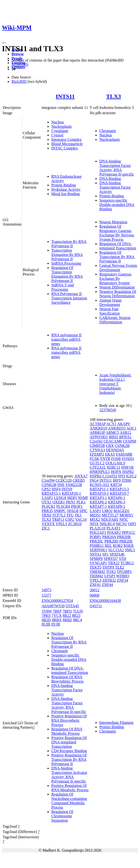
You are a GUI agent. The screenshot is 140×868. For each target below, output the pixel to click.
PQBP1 (95, 537)
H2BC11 (113, 467)
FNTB (105, 459)
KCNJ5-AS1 (100, 485)
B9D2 (113, 437)
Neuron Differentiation (117, 287)
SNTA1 (96, 554)
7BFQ (67, 611)
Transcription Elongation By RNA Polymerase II (67, 255)
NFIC (124, 519)
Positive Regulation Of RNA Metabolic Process (70, 788)
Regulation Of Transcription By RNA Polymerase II (117, 257)
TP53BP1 (124, 572)
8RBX (57, 620)
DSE (61, 485)
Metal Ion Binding (66, 194)
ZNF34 (122, 580)
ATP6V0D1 (99, 437)
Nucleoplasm (61, 126)
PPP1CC (129, 533)
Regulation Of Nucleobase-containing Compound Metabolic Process (69, 801)
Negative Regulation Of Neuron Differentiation (118, 294)
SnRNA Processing (66, 263)
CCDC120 (64, 480)
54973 (47, 590)
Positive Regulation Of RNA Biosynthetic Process (69, 720)
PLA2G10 (98, 528)
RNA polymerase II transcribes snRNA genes (66, 339)
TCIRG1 (127, 563)
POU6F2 (114, 533)
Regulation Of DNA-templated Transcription (118, 246)
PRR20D (111, 541)
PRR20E (126, 541)
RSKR (129, 546)
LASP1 (47, 498)
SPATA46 (117, 554)
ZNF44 (107, 585)
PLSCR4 (63, 506)
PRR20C (97, 541)
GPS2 (46, 489)
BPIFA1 (125, 437)
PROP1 (77, 506)
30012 (94, 590)
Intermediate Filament (116, 723)
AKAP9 (123, 424)
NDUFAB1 (110, 519)
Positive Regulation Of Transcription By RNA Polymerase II (69, 759)
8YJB (55, 624)
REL (108, 546)
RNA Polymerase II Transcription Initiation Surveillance (69, 298)
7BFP (57, 611)
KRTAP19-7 (120, 493)
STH (122, 559)
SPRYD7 (111, 559)
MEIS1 (95, 515)
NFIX (94, 524)
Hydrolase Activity (66, 189)
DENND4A (115, 450)
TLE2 (120, 567)
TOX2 (111, 572)
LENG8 (60, 498)
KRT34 (116, 485)
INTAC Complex (65, 148)
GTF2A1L (98, 467)
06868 (94, 595)
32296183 (19, 65)
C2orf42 (96, 441)
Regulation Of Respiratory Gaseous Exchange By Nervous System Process (117, 233)
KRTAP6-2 (98, 502)
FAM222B (74, 485)
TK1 (78, 515)
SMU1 (130, 550)
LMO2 (107, 511)
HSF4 (56, 489)
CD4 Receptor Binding (69, 751)
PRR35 (47, 511)
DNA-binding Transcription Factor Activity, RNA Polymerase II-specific (117, 168)
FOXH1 (128, 459)
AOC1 (131, 428)
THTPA (108, 567)
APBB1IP (97, 433)
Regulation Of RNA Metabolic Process (67, 731)
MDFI (72, 498)
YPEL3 (61, 524)
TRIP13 (58, 519)
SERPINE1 (98, 550)
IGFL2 (131, 476)
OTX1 (47, 502)
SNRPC (60, 511)
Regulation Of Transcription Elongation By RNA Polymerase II (67, 274)
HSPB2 (128, 472)
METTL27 (110, 515)
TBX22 (114, 563)
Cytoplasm (60, 131)
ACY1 (112, 424)
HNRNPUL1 (100, 472)
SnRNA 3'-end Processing (63, 287)
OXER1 (59, 502)
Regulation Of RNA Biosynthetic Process (67, 679)
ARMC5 (112, 433)
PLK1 (81, 502)
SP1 (106, 554)
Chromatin (107, 131)
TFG (70, 515)
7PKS (46, 616)
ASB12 (125, 433)
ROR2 (118, 546)
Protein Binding (64, 185)
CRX (110, 446)
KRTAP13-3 (119, 489)
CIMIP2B (97, 446)
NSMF (83, 498)
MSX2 (95, 519)
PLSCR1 (49, 506)
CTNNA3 (97, 450)
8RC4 (77, 620)
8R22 (67, 616)
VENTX (48, 524)
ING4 (94, 480)
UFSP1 (110, 576)
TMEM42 (97, 572)
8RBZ (67, 620)
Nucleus (58, 122)
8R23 (76, 616)
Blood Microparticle (67, 144)
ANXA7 (81, 476)
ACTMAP (98, 424)
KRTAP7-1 (98, 506)
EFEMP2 (97, 454)
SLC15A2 (116, 550)
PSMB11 (97, 546)
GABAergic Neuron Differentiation (115, 320)
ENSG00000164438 (105, 601)
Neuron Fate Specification (109, 311)
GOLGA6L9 (115, 463)
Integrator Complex (67, 139)
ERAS (110, 454)
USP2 (70, 519)
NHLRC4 (107, 524)
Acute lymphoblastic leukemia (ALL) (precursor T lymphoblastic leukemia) (115, 384)
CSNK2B (49, 485)
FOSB (116, 459)
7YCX (57, 616)
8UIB (46, 624)
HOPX (116, 472)
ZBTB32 (109, 580)
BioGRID (19, 81)
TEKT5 (96, 567)
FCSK (94, 459)
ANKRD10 (98, 428)
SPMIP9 (96, 559)
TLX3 (113, 96)
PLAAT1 (113, 528)
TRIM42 (96, 576)
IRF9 (117, 480)
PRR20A (109, 537)
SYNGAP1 (98, 563)
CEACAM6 (113, 441)
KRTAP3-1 (98, 498)
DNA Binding (110, 179)
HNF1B (128, 467)
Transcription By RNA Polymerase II (69, 244)
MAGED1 (122, 511)
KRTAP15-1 (51, 493)
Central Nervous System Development (118, 268)
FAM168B (124, 454)
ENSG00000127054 (57, 601)
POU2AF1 (98, 533)
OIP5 (132, 524)
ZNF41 (95, 585)
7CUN (78, 611)
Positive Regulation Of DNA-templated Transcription (69, 742)
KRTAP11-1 (99, 489)
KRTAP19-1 (99, 493)
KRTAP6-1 (117, 498)
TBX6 (47, 515)
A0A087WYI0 (53, 606)
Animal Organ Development (110, 302)
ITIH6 (127, 480)
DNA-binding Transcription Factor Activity (115, 187)
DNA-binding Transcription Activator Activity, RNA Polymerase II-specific (69, 775)
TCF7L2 (59, 515)
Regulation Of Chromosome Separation (62, 816)
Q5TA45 (72, 606)
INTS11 (65, 96)
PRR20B (124, 537)
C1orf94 (48, 480)
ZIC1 (46, 528)
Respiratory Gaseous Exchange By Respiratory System (115, 279)
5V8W (47, 611)
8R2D (46, 620)
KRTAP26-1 (71, 493)
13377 (47, 595)
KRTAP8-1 (117, 506)
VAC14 (81, 519)
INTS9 (67, 489)
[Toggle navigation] (4, 43)
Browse (18, 54)
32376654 (107, 410)
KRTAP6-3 (117, 502)
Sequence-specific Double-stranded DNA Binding (117, 205)
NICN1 (121, 524)
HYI (121, 476)
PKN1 (71, 502)
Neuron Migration (113, 222)
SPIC (83, 511)
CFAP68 (130, 441)
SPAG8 (73, 511)
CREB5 (79, 480)
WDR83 (123, 576)
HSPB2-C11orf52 (103, 476)
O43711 (96, 606)
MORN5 (126, 515)
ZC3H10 (75, 524)
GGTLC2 (97, 463)
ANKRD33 (117, 428)
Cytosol (57, 135)
